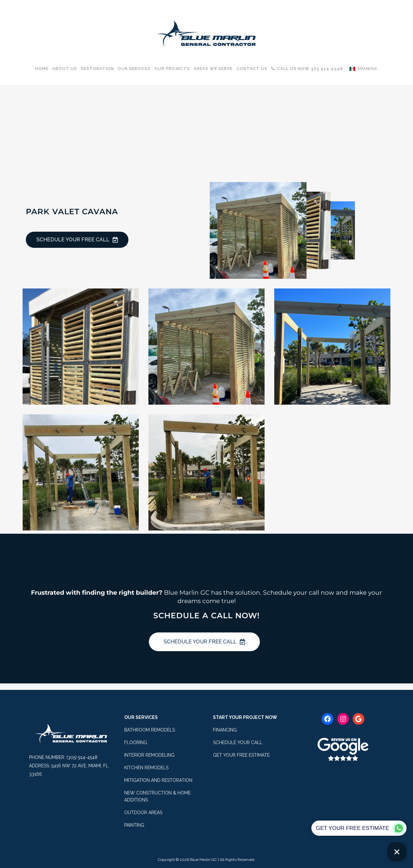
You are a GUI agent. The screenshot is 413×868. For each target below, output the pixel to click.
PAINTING (134, 825)
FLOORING (136, 742)
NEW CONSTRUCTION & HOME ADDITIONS (157, 796)
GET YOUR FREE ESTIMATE (241, 755)
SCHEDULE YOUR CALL (238, 742)
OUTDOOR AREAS (143, 812)
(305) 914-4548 (82, 757)
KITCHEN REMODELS (146, 768)
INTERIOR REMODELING (149, 755)
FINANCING (225, 730)
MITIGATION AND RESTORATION (158, 780)
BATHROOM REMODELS (150, 730)
